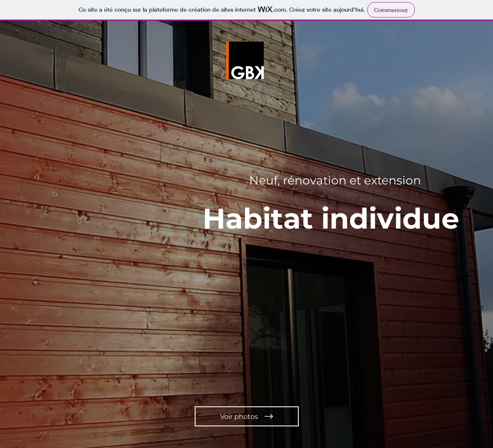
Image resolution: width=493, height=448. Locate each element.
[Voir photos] (247, 416)
